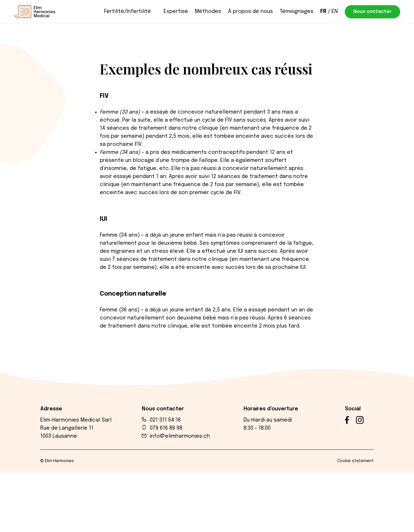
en (335, 12)
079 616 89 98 (166, 428)
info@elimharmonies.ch (180, 436)
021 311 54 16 (165, 420)
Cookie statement (355, 461)
